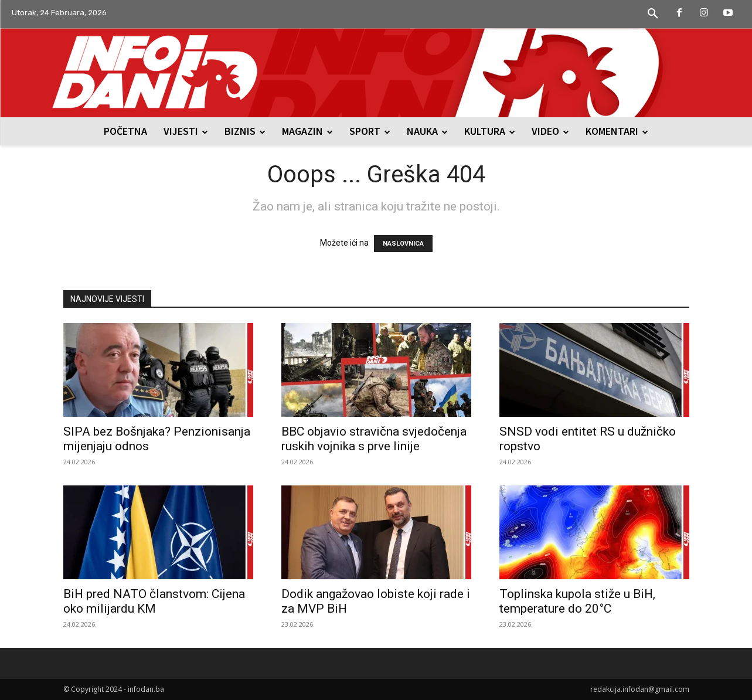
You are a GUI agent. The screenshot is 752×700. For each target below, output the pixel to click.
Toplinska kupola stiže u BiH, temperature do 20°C (577, 601)
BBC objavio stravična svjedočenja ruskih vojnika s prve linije (374, 439)
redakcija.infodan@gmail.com (640, 689)
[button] (653, 14)
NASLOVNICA (403, 244)
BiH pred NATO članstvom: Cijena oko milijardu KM (154, 601)
